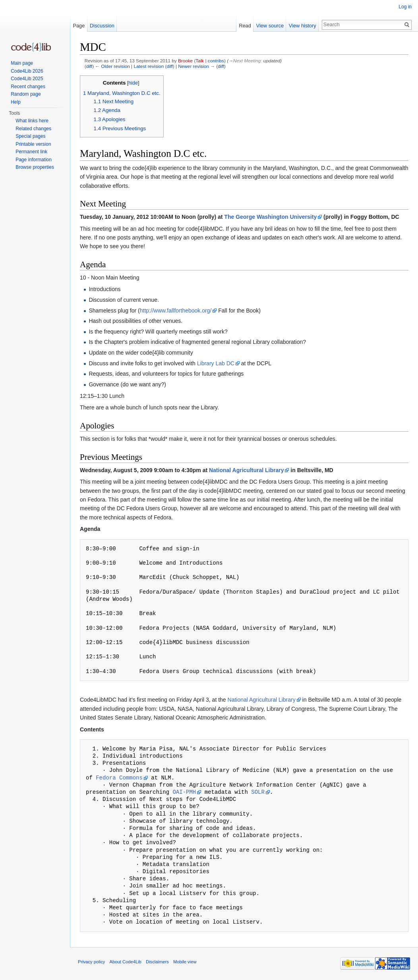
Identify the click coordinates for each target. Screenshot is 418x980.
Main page (22, 63)
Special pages (30, 136)
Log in (405, 7)
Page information (34, 160)
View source (270, 26)
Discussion (102, 26)
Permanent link (31, 152)
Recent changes (28, 87)
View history (303, 26)
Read (245, 26)
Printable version (33, 144)
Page (79, 26)
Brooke (185, 61)
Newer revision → (196, 66)
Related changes (33, 129)
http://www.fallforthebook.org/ (176, 311)
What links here (32, 121)
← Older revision (112, 66)
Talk (200, 61)
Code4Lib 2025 (27, 79)
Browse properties (35, 167)
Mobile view (185, 962)
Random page (26, 94)
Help (16, 102)
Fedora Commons (119, 778)
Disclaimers (157, 962)
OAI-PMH (184, 792)
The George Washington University (270, 217)
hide (133, 83)
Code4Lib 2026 (27, 71)
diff (89, 66)
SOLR (258, 792)
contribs (216, 61)
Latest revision (149, 66)
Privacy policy (91, 962)
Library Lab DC (216, 363)
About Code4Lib (126, 962)
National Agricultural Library (247, 470)
